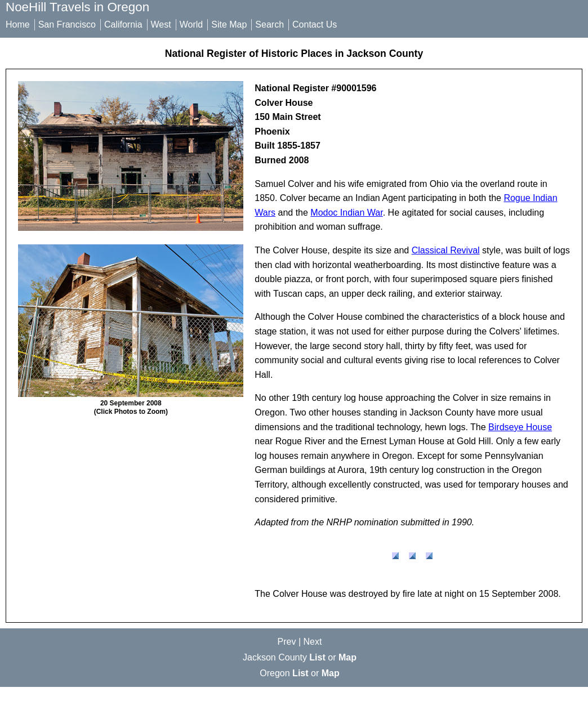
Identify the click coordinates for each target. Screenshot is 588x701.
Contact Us (315, 24)
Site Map (229, 24)
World (191, 24)
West (161, 24)
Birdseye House (520, 427)
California (123, 24)
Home (18, 24)
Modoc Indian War (346, 213)
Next (313, 642)
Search (269, 24)
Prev (287, 642)
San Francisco (67, 24)
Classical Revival (446, 250)
